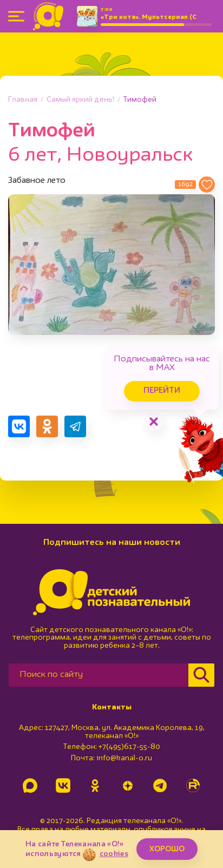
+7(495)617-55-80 (129, 747)
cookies (114, 854)
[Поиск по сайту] (99, 675)
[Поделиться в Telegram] (75, 426)
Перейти (162, 391)
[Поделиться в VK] (19, 426)
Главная (23, 100)
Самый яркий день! (80, 100)
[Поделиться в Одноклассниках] (47, 426)
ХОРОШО (167, 849)
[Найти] (201, 675)
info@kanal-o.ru (124, 758)
